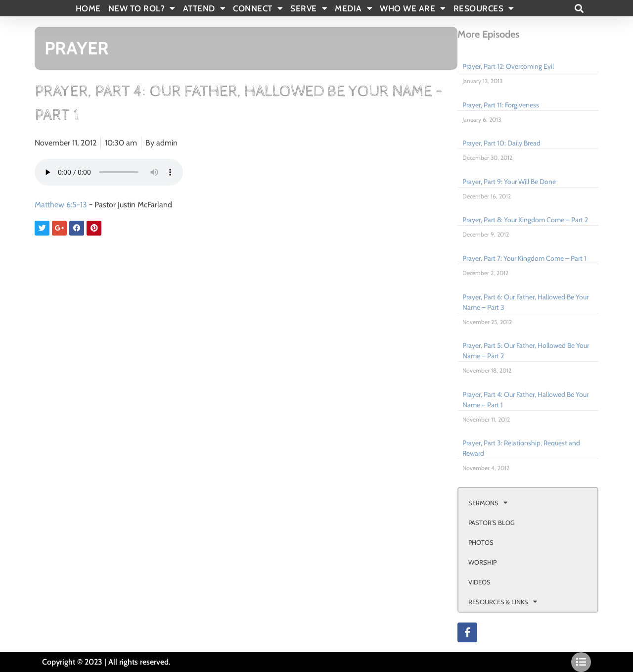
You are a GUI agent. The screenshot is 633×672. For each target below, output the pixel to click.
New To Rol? (142, 8)
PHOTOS (481, 542)
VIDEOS (479, 582)
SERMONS (488, 503)
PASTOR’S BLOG (492, 523)
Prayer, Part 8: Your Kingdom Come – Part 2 (525, 220)
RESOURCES (484, 8)
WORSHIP (482, 562)
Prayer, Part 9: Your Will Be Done (509, 182)
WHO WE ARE (413, 8)
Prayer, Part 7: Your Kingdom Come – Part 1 (524, 258)
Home (88, 8)
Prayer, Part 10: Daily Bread (501, 143)
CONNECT (258, 8)
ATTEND (204, 8)
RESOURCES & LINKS (503, 601)
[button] (579, 8)
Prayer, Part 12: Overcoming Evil (508, 66)
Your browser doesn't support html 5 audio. (109, 172)
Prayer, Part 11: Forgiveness (501, 105)
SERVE (309, 8)
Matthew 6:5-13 (61, 205)
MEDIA (354, 8)
